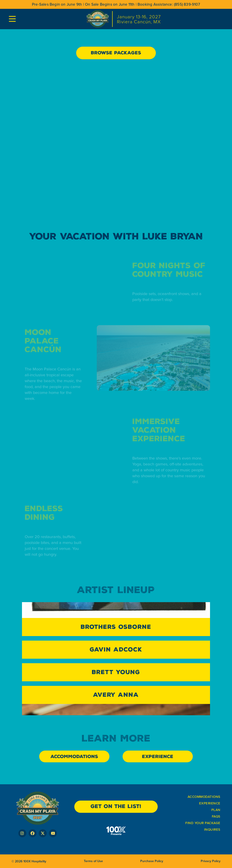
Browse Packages (116, 53)
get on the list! (116, 806)
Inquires (212, 829)
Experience (210, 803)
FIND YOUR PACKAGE (203, 823)
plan (216, 810)
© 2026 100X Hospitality (29, 861)
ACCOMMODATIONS (74, 756)
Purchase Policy (152, 861)
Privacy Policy (211, 861)
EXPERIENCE (158, 756)
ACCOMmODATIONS (204, 797)
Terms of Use (93, 861)
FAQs (216, 816)
